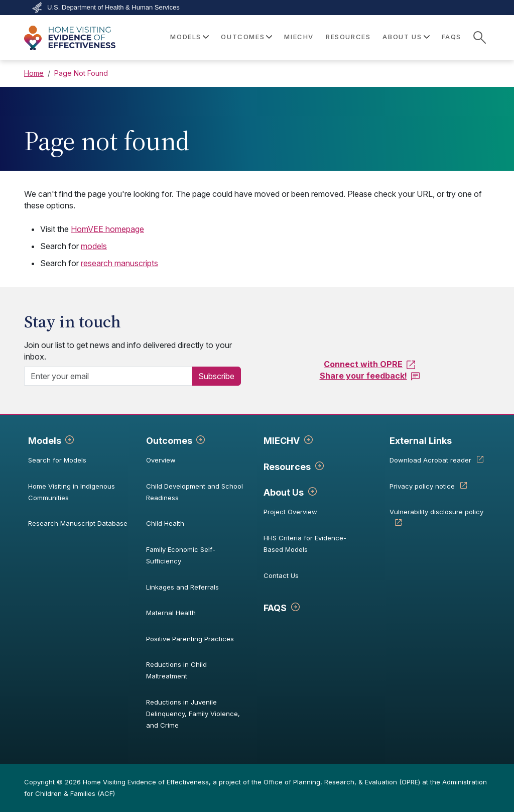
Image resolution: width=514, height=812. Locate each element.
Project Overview (290, 512)
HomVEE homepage (107, 229)
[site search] (480, 37)
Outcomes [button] (243, 37)
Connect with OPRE (363, 364)
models (94, 246)
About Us (284, 492)
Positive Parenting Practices (190, 639)
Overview (161, 460)
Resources (348, 37)
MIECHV (299, 37)
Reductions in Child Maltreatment (176, 670)
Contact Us (281, 575)
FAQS (452, 37)
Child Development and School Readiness (195, 492)
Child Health (165, 523)
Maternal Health (171, 613)
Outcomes (169, 441)
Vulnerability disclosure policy (436, 512)
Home (34, 73)
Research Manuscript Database (78, 523)
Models (45, 441)
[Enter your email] (112, 376)
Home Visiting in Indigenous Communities (72, 492)
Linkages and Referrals (182, 587)
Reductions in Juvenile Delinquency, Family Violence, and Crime (193, 714)
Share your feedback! (363, 376)
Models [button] (186, 37)
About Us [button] (402, 37)
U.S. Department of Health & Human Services (113, 7)
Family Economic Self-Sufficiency (181, 555)
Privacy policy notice (422, 486)
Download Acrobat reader (430, 460)
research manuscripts (119, 263)
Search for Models (57, 460)
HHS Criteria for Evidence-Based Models (305, 544)
